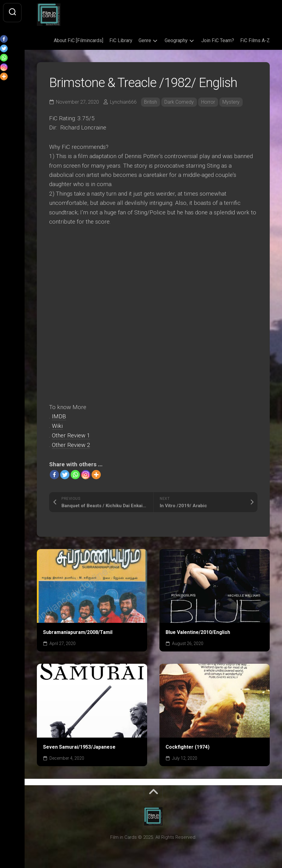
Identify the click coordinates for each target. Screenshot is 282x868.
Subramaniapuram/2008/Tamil (78, 632)
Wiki (57, 426)
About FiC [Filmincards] (78, 40)
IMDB (59, 416)
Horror (208, 102)
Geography (176, 40)
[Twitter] (65, 474)
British (151, 102)
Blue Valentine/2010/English (198, 632)
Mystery (231, 102)
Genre (145, 40)
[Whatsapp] (75, 474)
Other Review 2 (71, 444)
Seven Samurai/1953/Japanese (79, 746)
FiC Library (121, 40)
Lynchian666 (123, 102)
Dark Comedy (179, 102)
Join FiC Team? (218, 40)
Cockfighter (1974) (188, 746)
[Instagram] (86, 474)
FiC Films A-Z (255, 40)
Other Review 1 (71, 435)
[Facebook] (54, 474)
